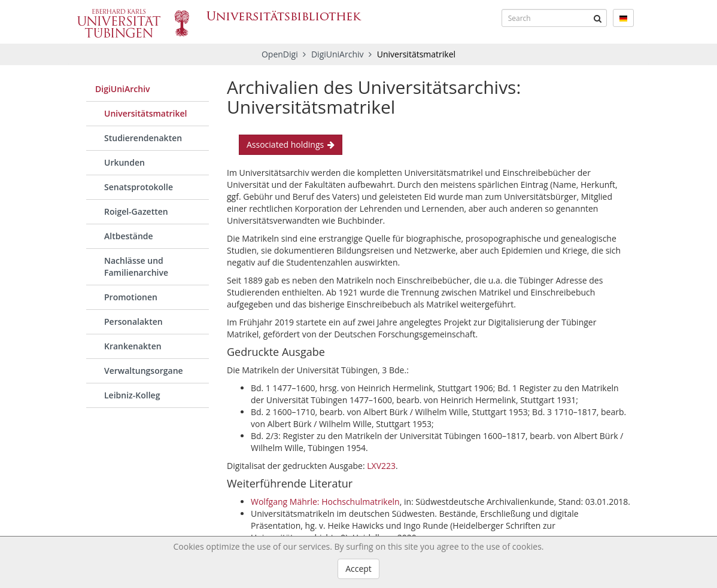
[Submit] (598, 18)
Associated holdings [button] (291, 144)
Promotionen (131, 297)
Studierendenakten (143, 138)
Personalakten (133, 322)
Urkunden (124, 162)
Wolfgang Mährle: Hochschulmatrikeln (325, 502)
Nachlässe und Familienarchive (136, 266)
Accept (359, 569)
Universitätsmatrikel (145, 113)
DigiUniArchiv (338, 54)
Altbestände (129, 236)
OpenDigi (280, 54)
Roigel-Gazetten (136, 211)
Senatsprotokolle (139, 187)
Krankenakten (133, 346)
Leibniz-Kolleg (132, 395)
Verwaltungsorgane (144, 371)
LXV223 (381, 466)
